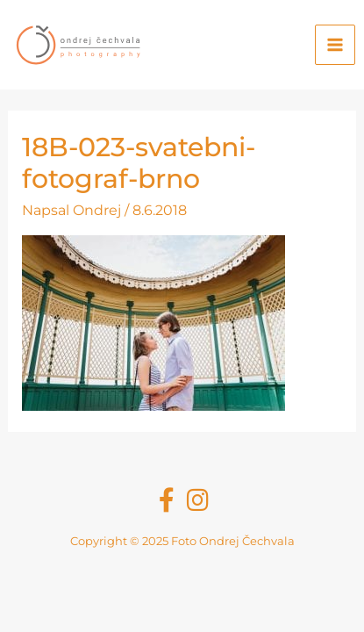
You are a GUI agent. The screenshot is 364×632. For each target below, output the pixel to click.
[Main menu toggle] (335, 45)
